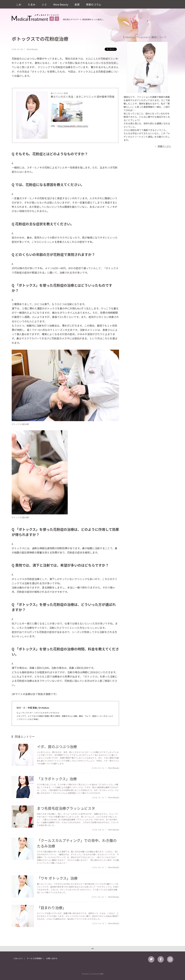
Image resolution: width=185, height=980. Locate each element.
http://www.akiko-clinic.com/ (73, 126)
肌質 (77, 4)
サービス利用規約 (34, 958)
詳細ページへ (164, 146)
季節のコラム (93, 4)
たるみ (31, 4)
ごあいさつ (18, 958)
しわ (19, 4)
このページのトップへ (92, 949)
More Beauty (60, 4)
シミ (44, 4)
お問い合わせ (52, 958)
